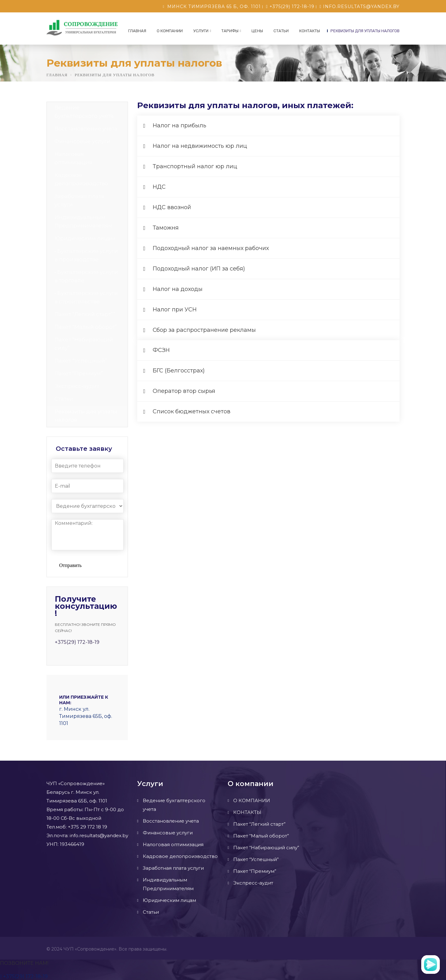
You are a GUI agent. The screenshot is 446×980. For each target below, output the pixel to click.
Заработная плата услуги (79, 200)
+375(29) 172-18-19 (290, 7)
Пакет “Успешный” (81, 361)
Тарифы (230, 31)
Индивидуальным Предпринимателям (83, 221)
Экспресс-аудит (77, 386)
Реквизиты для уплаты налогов (365, 31)
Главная (137, 31)
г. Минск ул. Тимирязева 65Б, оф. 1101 (86, 716)
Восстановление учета (86, 129)
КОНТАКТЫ (310, 31)
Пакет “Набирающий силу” (84, 344)
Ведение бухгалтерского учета (84, 112)
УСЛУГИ (201, 31)
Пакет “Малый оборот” (86, 327)
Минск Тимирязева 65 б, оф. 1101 (214, 7)
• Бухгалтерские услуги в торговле (86, 276)
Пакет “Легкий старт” (259, 824)
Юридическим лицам (85, 238)
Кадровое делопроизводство (81, 179)
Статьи (281, 31)
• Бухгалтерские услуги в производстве (86, 255)
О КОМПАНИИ (170, 31)
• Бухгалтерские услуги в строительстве (86, 297)
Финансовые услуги (82, 141)
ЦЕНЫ (257, 31)
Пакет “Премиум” (79, 373)
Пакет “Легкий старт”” (85, 314)
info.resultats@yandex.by (360, 7)
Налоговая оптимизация (73, 158)
